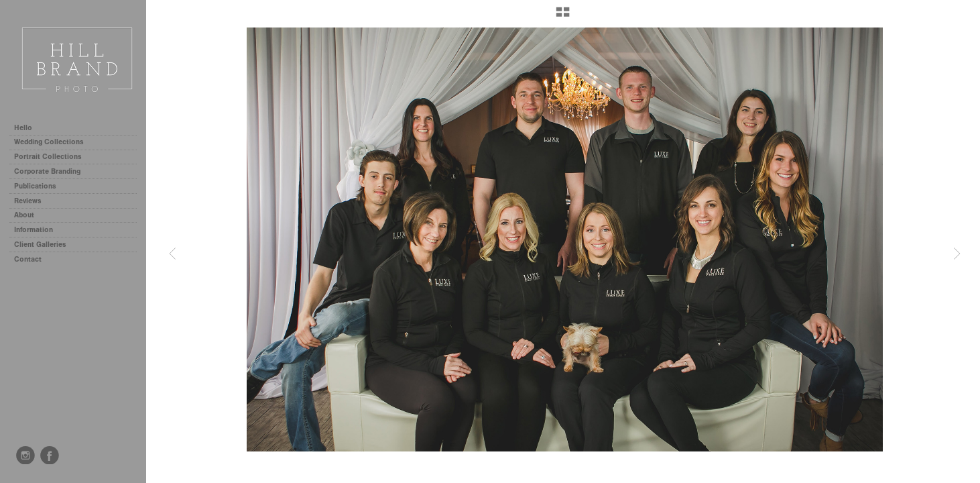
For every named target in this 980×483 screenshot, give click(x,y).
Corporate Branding (47, 171)
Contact (28, 259)
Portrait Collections (53, 157)
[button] (563, 17)
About (24, 215)
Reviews (28, 201)
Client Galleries (40, 245)
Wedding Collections (54, 142)
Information (38, 230)
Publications (35, 186)
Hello (23, 128)
